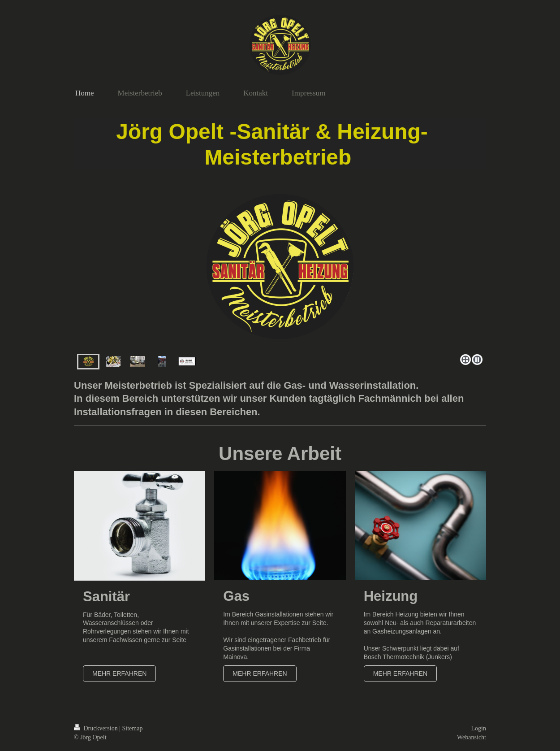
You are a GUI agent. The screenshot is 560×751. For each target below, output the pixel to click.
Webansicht (472, 737)
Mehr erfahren (119, 673)
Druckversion (97, 728)
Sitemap (133, 728)
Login (479, 728)
